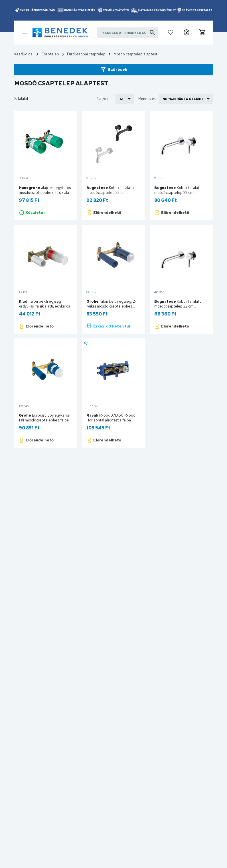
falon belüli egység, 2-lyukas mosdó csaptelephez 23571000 (112, 306)
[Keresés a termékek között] (128, 33)
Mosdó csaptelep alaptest (135, 54)
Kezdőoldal (24, 54)
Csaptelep (50, 54)
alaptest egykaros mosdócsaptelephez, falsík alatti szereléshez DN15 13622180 (46, 193)
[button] (187, 33)
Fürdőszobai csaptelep (86, 54)
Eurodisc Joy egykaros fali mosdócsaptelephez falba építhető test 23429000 (44, 420)
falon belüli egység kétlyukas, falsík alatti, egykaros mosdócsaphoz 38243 (44, 306)
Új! (86, 343)
